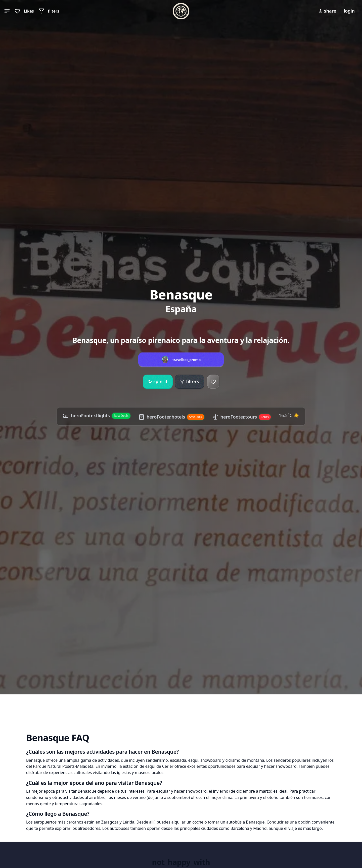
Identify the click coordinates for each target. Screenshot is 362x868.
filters (189, 381)
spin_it (158, 382)
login (349, 11)
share (327, 11)
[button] (7, 11)
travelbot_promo (187, 360)
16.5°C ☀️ (289, 415)
